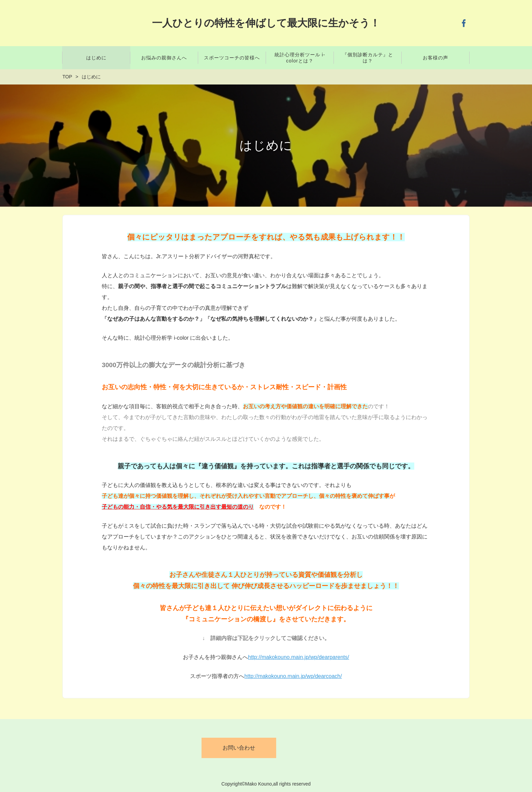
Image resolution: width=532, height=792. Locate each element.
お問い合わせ (239, 748)
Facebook (464, 23)
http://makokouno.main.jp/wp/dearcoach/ (293, 676)
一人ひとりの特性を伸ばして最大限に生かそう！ (266, 23)
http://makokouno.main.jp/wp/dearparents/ (299, 657)
